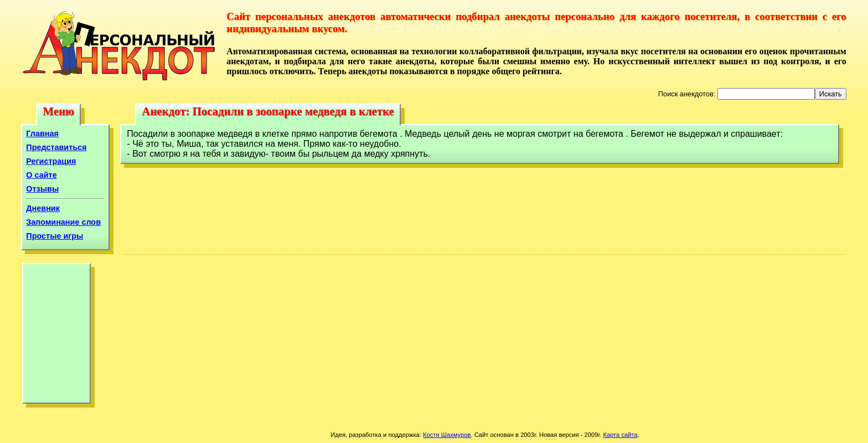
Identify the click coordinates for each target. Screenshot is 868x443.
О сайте (41, 175)
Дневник (43, 208)
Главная (42, 133)
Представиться (56, 147)
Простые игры (55, 236)
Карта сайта (620, 435)
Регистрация (51, 161)
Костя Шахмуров (447, 435)
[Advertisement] (56, 336)
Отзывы (42, 189)
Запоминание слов (63, 222)
